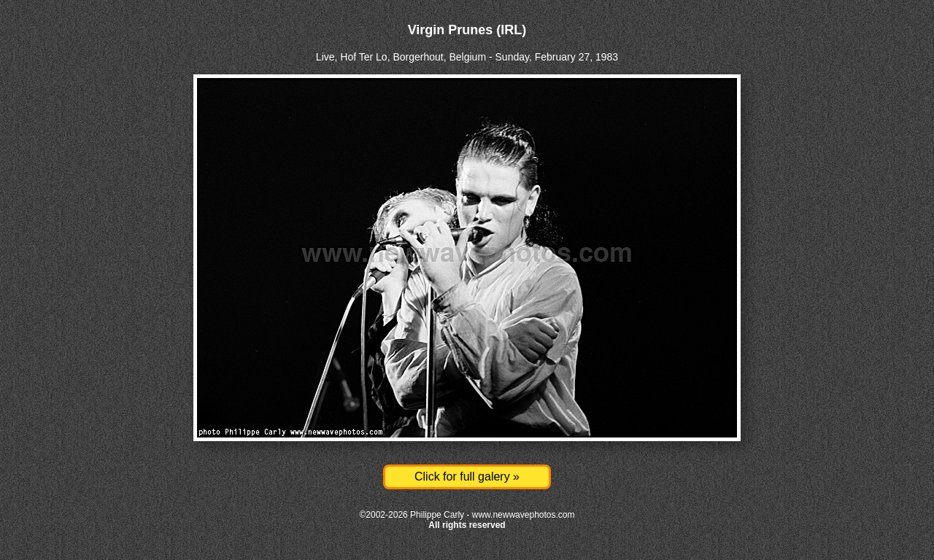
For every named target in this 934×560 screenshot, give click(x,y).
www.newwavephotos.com (524, 515)
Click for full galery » (467, 477)
